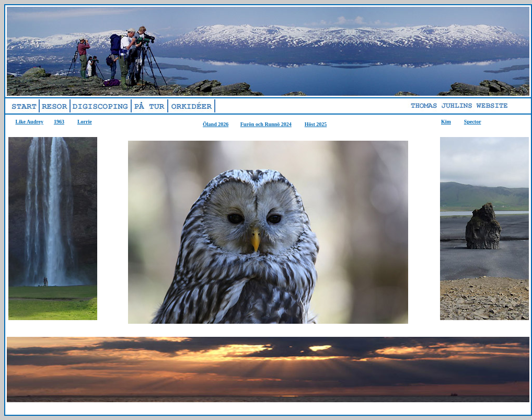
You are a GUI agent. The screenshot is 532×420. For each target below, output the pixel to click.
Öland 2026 (216, 124)
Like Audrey (30, 122)
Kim (446, 122)
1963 (59, 122)
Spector (473, 122)
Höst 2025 (316, 124)
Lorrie (85, 122)
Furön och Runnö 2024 (266, 124)
